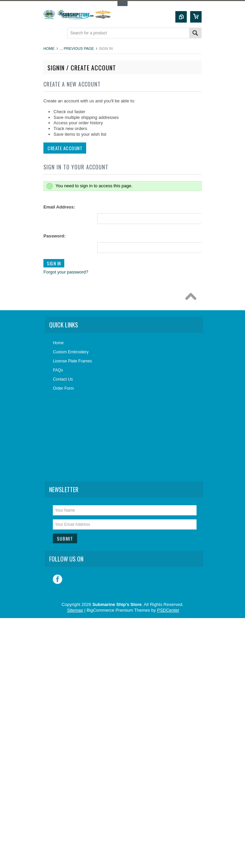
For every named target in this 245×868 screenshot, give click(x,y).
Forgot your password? (65, 272)
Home (49, 49)
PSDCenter (168, 610)
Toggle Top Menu (123, 4)
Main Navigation (49, 34)
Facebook (58, 579)
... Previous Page (77, 49)
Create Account (64, 148)
